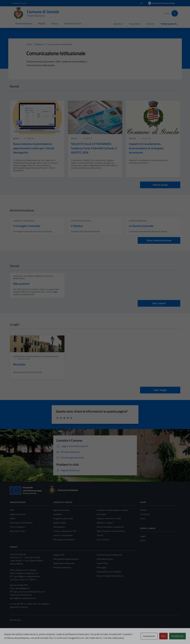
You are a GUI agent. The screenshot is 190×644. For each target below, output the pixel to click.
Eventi (143, 540)
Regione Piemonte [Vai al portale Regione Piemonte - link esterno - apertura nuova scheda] (19, 3)
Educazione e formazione (64, 539)
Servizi (55, 23)
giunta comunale (138, 221)
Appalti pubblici (60, 523)
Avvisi (143, 518)
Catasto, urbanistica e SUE (65, 531)
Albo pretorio (21, 284)
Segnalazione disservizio (64, 563)
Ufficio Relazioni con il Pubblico (23, 570)
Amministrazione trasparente (109, 555)
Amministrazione (24, 23)
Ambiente (58, 514)
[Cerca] (175, 13)
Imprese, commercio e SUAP (109, 518)
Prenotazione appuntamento (66, 559)
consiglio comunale (24, 221)
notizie (133, 138)
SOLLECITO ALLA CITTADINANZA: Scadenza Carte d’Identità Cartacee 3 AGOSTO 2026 (94, 148)
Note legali (101, 567)
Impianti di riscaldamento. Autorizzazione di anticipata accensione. (146, 148)
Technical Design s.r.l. (28, 636)
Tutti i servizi (159, 303)
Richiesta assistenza (62, 567)
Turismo (100, 535)
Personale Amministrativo (21, 523)
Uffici (12, 510)
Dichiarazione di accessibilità (109, 572)
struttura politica (81, 221)
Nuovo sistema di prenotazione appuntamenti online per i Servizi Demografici (34, 148)
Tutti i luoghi (160, 390)
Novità (42, 23)
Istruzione (150, 24)
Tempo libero (134, 24)
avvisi (17, 138)
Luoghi (143, 536)
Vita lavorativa (103, 539)
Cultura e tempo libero (63, 535)
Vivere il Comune (73, 23)
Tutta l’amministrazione (159, 240)
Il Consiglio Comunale (27, 226)
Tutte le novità (160, 185)
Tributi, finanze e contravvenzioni (111, 531)
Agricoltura (118, 24)
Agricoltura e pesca (62, 510)
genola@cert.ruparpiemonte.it (27, 576)
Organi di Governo (18, 514)
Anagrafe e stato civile (63, 518)
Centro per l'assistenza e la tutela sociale (36, 356)
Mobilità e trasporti (105, 523)
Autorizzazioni (59, 527)
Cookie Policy (102, 563)
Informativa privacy (105, 559)
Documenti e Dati (17, 531)
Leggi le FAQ (59, 555)
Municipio (19, 364)
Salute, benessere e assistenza (110, 527)
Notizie (143, 510)
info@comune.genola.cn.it (27, 573)
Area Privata (15, 620)
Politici (13, 518)
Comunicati (145, 514)
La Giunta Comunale (141, 226)
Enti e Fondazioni (17, 527)
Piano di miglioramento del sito (110, 576)
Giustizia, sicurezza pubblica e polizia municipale (33, 277)
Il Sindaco (77, 226)
